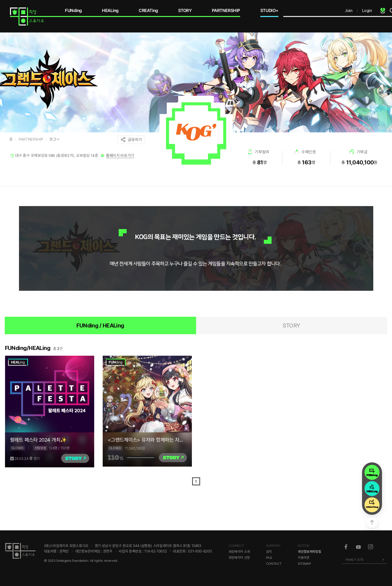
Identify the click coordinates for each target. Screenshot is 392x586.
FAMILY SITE (355, 560)
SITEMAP (304, 564)
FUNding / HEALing (100, 325)
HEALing (110, 10)
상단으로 (372, 523)
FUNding (73, 10)
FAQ (269, 558)
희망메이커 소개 (239, 552)
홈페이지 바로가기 (120, 155)
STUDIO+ (269, 10)
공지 (269, 552)
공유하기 (135, 140)
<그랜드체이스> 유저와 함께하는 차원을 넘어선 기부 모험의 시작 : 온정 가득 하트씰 (147, 440)
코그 (53, 139)
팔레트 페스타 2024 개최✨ (38, 440)
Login (367, 10)
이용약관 (304, 558)
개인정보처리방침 (309, 552)
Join (349, 10)
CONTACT (274, 564)
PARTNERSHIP (226, 10)
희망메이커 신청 (239, 558)
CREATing (148, 10)
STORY (185, 10)
